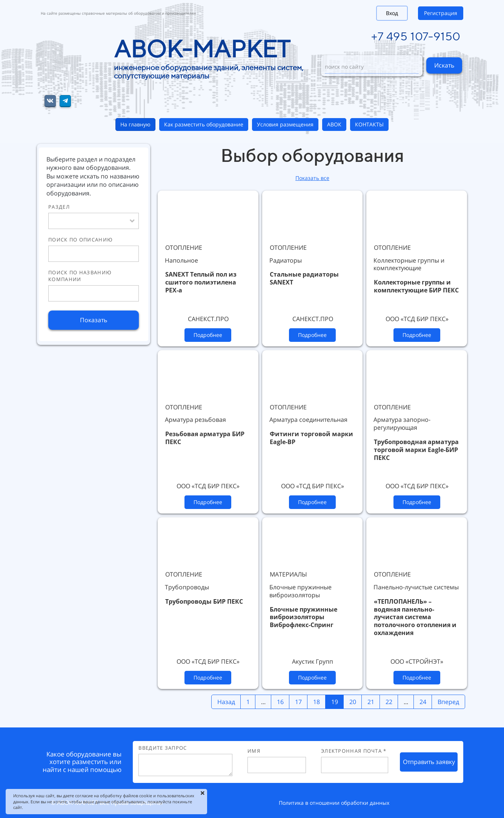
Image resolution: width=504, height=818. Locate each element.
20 (353, 702)
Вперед (448, 702)
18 (317, 702)
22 (389, 702)
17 (298, 702)
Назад (226, 702)
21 (371, 702)
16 (280, 702)
